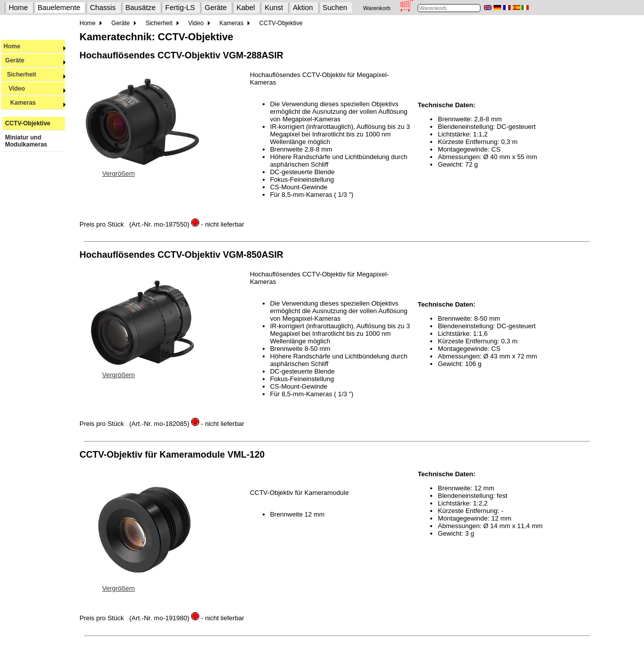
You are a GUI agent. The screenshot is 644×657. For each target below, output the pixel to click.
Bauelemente (59, 8)
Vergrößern (118, 173)
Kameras (35, 103)
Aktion (303, 8)
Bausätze (140, 8)
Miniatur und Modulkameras (26, 141)
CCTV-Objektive (28, 123)
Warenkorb (377, 8)
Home (18, 8)
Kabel (246, 8)
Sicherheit (35, 75)
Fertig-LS (180, 8)
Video (35, 89)
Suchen (335, 8)
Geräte (216, 8)
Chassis (103, 8)
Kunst (274, 8)
